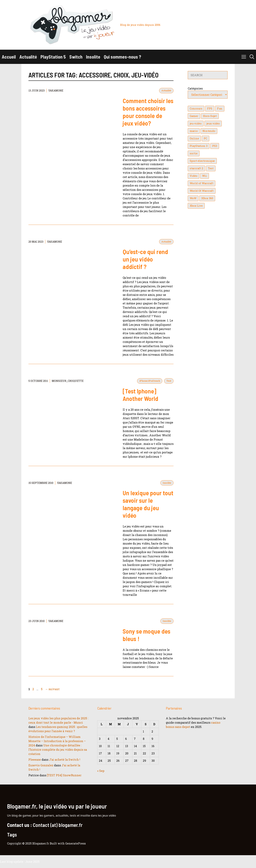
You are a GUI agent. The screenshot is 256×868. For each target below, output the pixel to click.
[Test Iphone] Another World (140, 395)
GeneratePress (75, 843)
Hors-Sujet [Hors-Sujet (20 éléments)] (210, 116)
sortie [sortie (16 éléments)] (194, 153)
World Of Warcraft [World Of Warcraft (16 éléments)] (202, 191)
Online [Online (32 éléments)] (194, 138)
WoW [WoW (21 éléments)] (193, 198)
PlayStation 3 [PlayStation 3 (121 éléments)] (199, 146)
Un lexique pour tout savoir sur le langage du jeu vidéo (148, 504)
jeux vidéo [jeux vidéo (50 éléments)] (213, 123)
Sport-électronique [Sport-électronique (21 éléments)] (202, 161)
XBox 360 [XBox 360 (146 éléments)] (207, 198)
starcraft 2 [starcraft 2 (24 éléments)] (196, 168)
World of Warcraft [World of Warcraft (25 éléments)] (202, 183)
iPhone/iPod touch (150, 381)
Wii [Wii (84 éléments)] (205, 176)
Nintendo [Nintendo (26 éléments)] (209, 131)
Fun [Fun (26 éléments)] (220, 108)
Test (169, 381)
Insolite (93, 57)
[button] (252, 57)
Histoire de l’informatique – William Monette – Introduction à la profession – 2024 (57, 741)
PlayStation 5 (53, 57)
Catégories (195, 88)
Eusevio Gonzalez (41, 765)
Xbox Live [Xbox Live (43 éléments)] (196, 206)
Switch (76, 57)
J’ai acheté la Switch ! (65, 759)
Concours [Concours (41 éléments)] (196, 108)
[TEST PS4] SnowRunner (64, 775)
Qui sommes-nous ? (122, 57)
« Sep (101, 771)
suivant (52, 689)
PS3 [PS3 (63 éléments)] (215, 146)
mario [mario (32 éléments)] (194, 131)
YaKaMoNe (56, 91)
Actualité (28, 57)
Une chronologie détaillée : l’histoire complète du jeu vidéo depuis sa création (58, 750)
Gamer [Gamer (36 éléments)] (194, 116)
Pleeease (35, 759)
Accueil (9, 57)
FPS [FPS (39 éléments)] (210, 108)
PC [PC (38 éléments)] (206, 138)
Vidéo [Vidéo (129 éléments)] (194, 176)
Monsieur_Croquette (68, 381)
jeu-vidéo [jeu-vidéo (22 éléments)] (196, 123)
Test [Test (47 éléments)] (211, 168)
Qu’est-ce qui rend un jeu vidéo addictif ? (145, 259)
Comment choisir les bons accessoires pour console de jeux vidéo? (148, 112)
